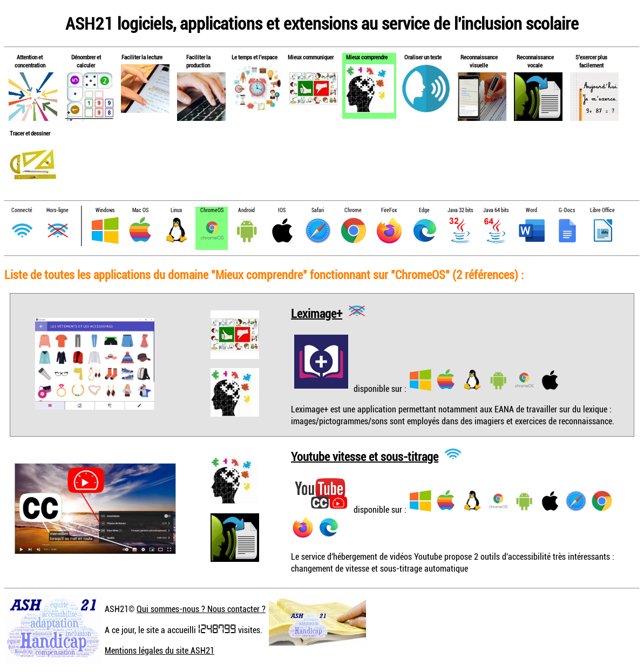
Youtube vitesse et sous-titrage (365, 456)
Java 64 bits (496, 210)
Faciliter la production (198, 61)
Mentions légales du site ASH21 (160, 650)
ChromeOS (212, 210)
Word (531, 210)
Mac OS (140, 210)
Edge (424, 210)
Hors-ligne (57, 210)
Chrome (353, 210)
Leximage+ (317, 313)
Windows (105, 210)
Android (246, 210)
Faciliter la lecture (142, 57)
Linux (176, 210)
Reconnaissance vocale (535, 61)
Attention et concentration (30, 61)
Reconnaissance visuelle (479, 61)
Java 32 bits (460, 210)
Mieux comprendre (367, 57)
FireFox (389, 210)
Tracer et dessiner (30, 133)
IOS (282, 210)
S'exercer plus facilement (591, 61)
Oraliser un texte (423, 57)
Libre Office (602, 210)
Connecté (22, 210)
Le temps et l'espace (255, 57)
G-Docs (567, 210)
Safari (318, 210)
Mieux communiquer (311, 57)
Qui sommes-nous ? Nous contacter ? (201, 609)
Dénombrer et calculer (86, 61)
